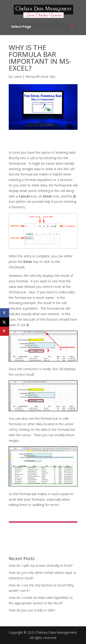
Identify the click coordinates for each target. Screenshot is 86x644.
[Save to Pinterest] (5, 331)
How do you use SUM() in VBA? (32, 610)
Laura (17, 76)
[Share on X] (5, 322)
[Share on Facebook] (5, 313)
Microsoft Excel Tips (40, 76)
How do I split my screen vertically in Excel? (41, 565)
